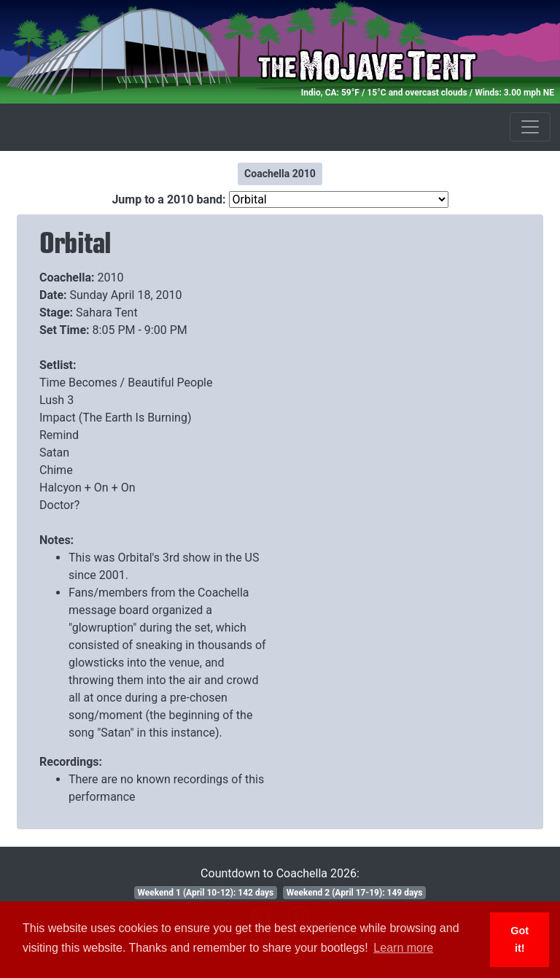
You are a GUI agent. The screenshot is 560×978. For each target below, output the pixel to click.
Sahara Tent (107, 313)
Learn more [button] (403, 948)
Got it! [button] (520, 939)
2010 (111, 278)
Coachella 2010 (280, 174)
